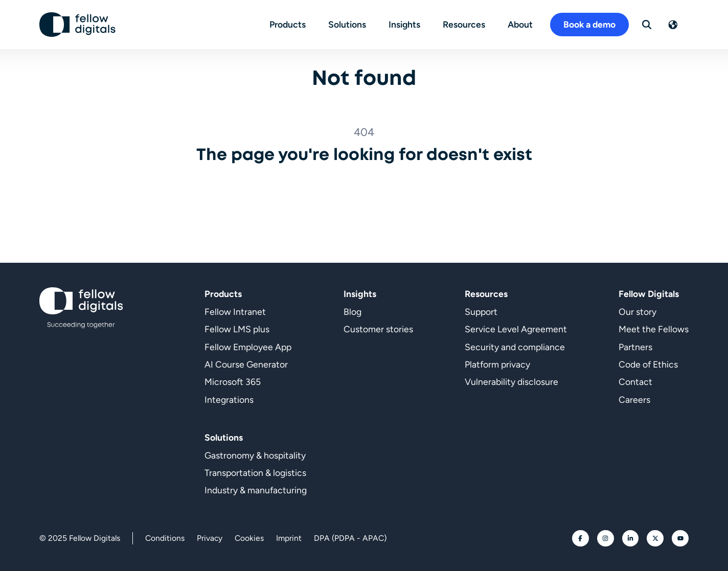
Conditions (165, 538)
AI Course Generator (246, 364)
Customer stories (378, 329)
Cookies (249, 538)
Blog (352, 312)
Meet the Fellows (654, 329)
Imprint (289, 538)
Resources (464, 24)
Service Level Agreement (516, 329)
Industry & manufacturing (256, 490)
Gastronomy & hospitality (255, 455)
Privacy (210, 538)
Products (288, 24)
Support (481, 312)
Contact (635, 382)
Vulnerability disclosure (511, 382)
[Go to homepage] (78, 25)
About (520, 24)
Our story (638, 312)
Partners (635, 347)
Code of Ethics (648, 364)
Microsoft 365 (233, 382)
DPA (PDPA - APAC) (350, 538)
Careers (634, 399)
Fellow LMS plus (237, 329)
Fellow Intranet (235, 312)
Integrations (229, 399)
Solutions (347, 24)
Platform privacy (497, 364)
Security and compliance (515, 347)
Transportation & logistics (255, 473)
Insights (404, 24)
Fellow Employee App (248, 347)
